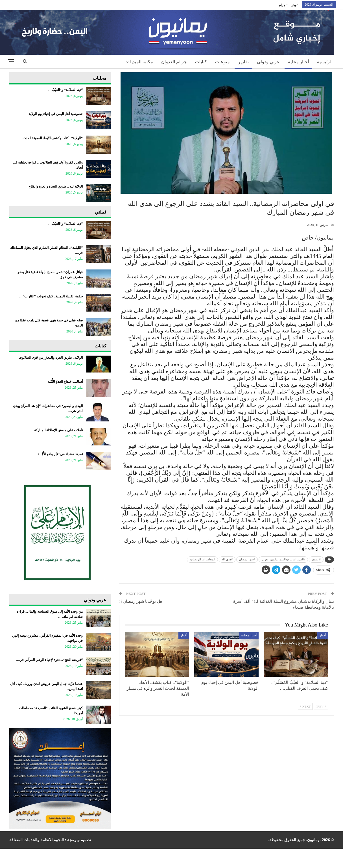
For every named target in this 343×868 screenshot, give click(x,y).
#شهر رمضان (247, 559)
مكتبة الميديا (142, 62)
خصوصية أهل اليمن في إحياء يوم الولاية (56, 114)
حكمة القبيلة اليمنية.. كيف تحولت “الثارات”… (51, 296)
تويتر (295, 5)
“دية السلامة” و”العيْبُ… (65, 90)
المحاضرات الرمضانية (202, 559)
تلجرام (283, 5)
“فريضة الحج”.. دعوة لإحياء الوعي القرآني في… (49, 660)
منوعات (222, 62)
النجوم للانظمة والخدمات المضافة (37, 840)
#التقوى (316, 559)
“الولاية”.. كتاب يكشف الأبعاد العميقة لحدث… (51, 138)
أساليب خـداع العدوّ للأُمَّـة (65, 382)
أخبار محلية (298, 62)
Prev (321, 706)
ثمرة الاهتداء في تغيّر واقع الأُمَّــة (60, 454)
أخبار (323, 635)
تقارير (243, 62)
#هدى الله (227, 559)
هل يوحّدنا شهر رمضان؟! (141, 601)
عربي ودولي (268, 62)
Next (305, 706)
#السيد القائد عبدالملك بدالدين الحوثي (283, 559)
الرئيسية (325, 62)
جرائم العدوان (174, 62)
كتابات (201, 62)
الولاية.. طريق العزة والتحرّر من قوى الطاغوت (51, 358)
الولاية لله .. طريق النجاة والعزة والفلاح (56, 186)
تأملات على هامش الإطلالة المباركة (58, 430)
